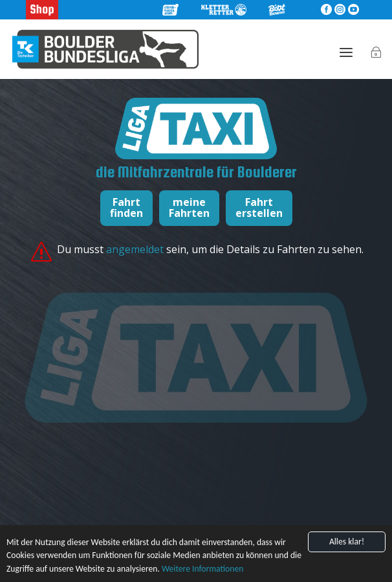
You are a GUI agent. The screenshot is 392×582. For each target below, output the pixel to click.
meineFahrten (189, 208)
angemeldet (136, 249)
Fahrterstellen (259, 208)
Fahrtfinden (126, 208)
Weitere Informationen (202, 569)
